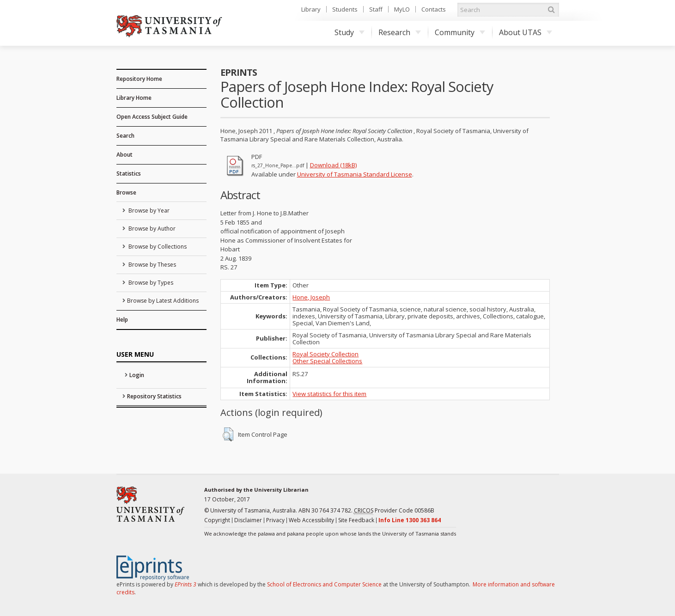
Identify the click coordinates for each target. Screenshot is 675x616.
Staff (376, 9)
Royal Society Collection (325, 354)
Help (122, 320)
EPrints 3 (185, 584)
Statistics (129, 174)
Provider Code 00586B (394, 511)
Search (125, 136)
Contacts (434, 9)
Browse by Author (151, 229)
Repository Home (139, 79)
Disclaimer (248, 520)
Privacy (275, 520)
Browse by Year (148, 210)
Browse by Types (150, 283)
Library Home (134, 98)
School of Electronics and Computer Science (324, 584)
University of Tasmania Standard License (355, 174)
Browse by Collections (157, 247)
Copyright (217, 520)
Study (350, 32)
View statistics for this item (329, 394)
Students (345, 9)
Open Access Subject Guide (152, 117)
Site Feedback (356, 520)
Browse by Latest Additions (163, 301)
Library (311, 9)
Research (400, 32)
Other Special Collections (327, 361)
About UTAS (526, 32)
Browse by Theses (152, 265)
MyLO (402, 9)
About (125, 155)
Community (460, 32)
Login (137, 375)
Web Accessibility (311, 520)
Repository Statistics (154, 396)
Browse (126, 192)
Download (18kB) (333, 165)
